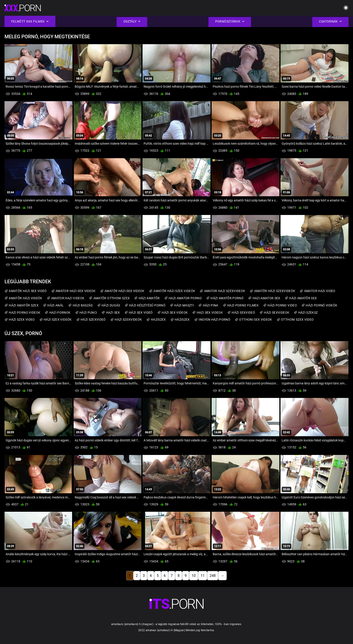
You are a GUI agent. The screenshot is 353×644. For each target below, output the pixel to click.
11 (203, 576)
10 (194, 576)
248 (213, 576)
